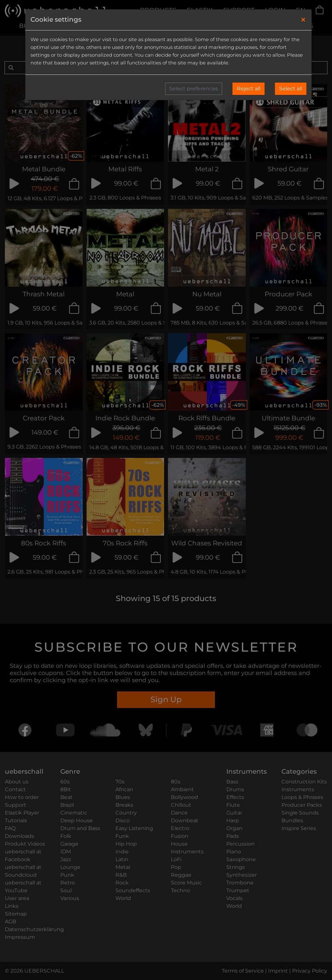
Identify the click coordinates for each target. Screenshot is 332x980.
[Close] (303, 20)
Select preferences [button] (194, 89)
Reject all (249, 89)
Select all (291, 89)
